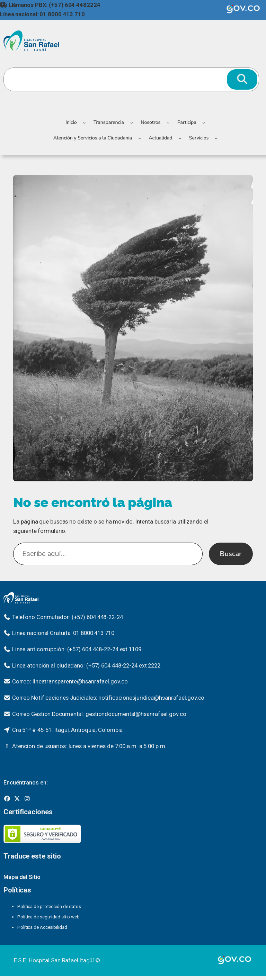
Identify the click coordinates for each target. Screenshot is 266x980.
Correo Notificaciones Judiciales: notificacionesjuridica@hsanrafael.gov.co (108, 698)
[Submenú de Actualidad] (180, 138)
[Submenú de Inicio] (84, 122)
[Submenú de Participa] (204, 122)
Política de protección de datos (49, 906)
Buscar (231, 554)
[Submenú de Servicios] (216, 138)
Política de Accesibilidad (42, 927)
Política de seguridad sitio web (48, 917)
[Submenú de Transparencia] (132, 122)
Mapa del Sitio (22, 877)
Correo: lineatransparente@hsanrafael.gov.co (70, 682)
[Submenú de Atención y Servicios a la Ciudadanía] (140, 138)
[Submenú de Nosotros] (168, 122)
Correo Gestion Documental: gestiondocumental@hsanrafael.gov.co (99, 714)
